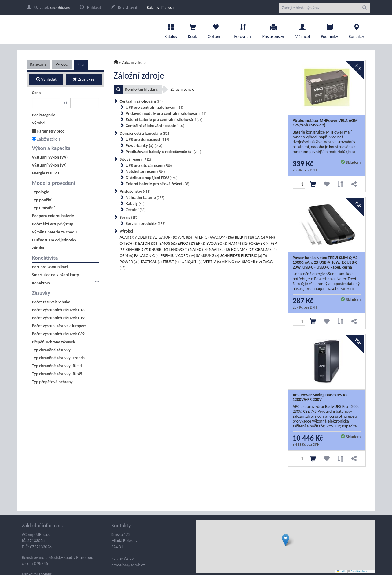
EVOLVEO (217, 243)
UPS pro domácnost (148, 139)
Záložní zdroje (49, 139)
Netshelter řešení (145, 172)
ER (201, 243)
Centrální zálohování (141, 101)
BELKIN (244, 237)
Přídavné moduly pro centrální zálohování (166, 114)
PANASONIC (147, 256)
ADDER (144, 237)
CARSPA (265, 237)
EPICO (186, 243)
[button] (286, 540)
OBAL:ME (266, 249)
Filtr (81, 64)
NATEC (199, 249)
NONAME (243, 249)
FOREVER (259, 243)
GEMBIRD (137, 249)
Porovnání (243, 30)
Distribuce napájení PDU (152, 178)
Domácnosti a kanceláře (145, 133)
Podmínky (329, 30)
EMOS (168, 243)
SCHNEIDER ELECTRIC (241, 256)
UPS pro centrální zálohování (155, 107)
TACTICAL (151, 262)
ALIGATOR (165, 237)
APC (186, 237)
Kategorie (38, 64)
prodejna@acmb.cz (128, 565)
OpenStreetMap (359, 571)
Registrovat (124, 7)
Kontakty (356, 30)
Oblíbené (216, 30)
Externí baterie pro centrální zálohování (164, 120)
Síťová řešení (136, 159)
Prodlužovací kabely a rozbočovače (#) (164, 152)
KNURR (159, 249)
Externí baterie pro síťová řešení (158, 184)
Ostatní (136, 210)
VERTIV (212, 262)
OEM (126, 256)
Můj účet (302, 30)
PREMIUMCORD (178, 256)
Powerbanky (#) (144, 146)
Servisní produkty (146, 223)
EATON (148, 243)
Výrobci (62, 64)
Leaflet (342, 571)
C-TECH (129, 243)
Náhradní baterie (145, 198)
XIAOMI (252, 262)
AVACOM (222, 237)
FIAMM (238, 243)
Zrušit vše (84, 79)
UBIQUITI (192, 262)
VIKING (231, 262)
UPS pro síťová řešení (149, 165)
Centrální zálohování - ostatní (155, 126)
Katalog (171, 30)
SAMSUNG (208, 256)
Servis (129, 217)
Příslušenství (273, 30)
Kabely (135, 204)
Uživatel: (49, 7)
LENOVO (179, 249)
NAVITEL (219, 249)
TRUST (172, 262)
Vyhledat (46, 79)
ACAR (127, 237)
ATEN (202, 237)
